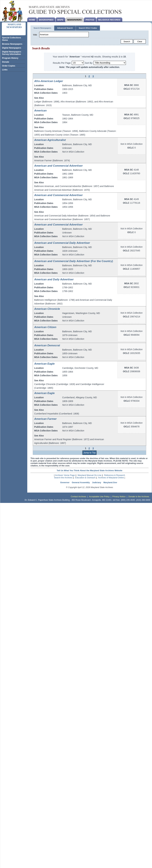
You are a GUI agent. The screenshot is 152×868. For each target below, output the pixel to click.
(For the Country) (74, 261)
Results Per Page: (62, 63)
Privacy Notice (119, 497)
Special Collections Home (12, 39)
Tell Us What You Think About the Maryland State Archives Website (89, 470)
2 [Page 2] (89, 76)
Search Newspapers (42, 28)
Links (5, 70)
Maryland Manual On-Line (89, 475)
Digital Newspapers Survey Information (12, 53)
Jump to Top (90, 453)
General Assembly (81, 482)
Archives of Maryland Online (111, 478)
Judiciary (97, 482)
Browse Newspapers (12, 44)
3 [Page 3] (93, 76)
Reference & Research (115, 475)
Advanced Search (65, 28)
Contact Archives (79, 497)
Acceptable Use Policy (99, 497)
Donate (6, 62)
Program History (10, 58)
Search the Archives (63, 478)
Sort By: (89, 63)
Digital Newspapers (12, 48)
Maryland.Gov (110, 482)
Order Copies (9, 66)
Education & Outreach (85, 478)
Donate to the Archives (139, 497)
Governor (65, 482)
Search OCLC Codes (88, 28)
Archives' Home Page (65, 475)
